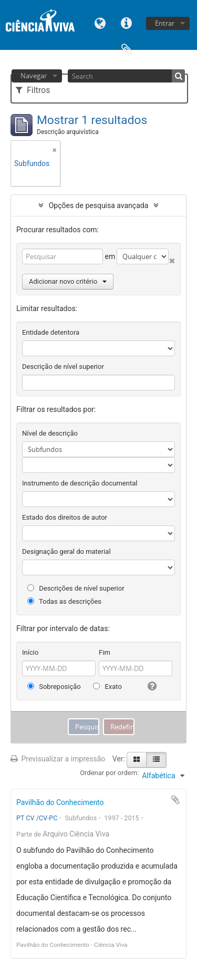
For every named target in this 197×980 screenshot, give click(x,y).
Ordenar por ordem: (109, 773)
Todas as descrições (64, 601)
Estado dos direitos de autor (65, 517)
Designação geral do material (66, 551)
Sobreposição (54, 687)
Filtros (33, 90)
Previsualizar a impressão (58, 759)
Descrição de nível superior (63, 367)
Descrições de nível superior (76, 588)
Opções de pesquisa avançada (99, 205)
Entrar (165, 23)
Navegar (34, 76)
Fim (105, 652)
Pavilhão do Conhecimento (60, 802)
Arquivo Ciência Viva (76, 834)
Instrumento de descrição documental (80, 483)
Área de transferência (127, 49)
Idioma (100, 22)
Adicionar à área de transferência (175, 800)
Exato (107, 687)
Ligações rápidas (127, 22)
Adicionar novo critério (68, 281)
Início (30, 652)
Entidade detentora (51, 332)
